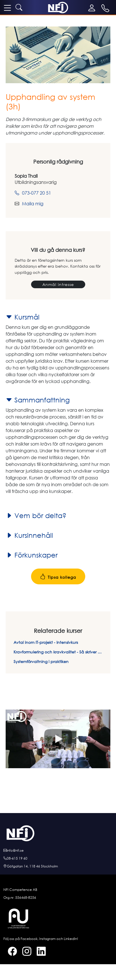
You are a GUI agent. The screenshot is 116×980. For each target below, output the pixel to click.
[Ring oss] (58, 858)
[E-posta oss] (58, 851)
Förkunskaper (32, 555)
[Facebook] (10, 952)
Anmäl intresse (58, 284)
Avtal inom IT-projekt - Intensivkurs (46, 642)
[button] (58, 739)
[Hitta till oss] (58, 866)
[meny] (7, 8)
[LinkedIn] (39, 952)
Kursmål (23, 317)
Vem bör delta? (36, 516)
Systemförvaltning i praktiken (41, 661)
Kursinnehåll (29, 535)
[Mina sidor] (93, 8)
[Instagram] (25, 952)
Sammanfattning (38, 400)
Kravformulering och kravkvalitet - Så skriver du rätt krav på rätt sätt (58, 652)
